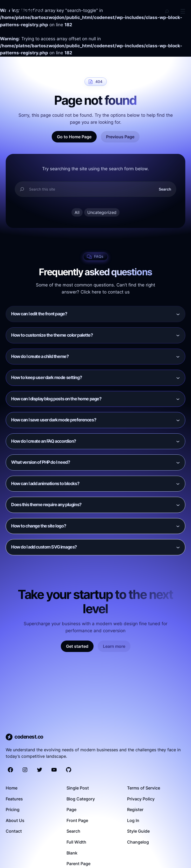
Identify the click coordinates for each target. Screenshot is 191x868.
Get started (77, 646)
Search (165, 189)
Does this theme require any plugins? (46, 505)
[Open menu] (183, 11)
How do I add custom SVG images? (44, 547)
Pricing (13, 810)
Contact (14, 831)
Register (135, 810)
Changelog (138, 842)
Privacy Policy (141, 799)
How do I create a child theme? (40, 356)
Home (12, 788)
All (77, 212)
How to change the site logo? (39, 526)
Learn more (114, 646)
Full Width (76, 842)
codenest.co (28, 11)
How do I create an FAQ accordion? (44, 441)
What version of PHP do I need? (41, 462)
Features (14, 799)
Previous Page (120, 137)
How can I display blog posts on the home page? (56, 399)
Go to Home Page (74, 137)
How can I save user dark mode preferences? (54, 420)
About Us (15, 820)
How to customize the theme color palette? (52, 335)
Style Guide (138, 831)
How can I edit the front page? (39, 314)
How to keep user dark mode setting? (47, 377)
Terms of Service (144, 788)
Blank (72, 853)
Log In (133, 820)
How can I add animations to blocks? (45, 484)
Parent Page (78, 864)
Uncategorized (102, 212)
